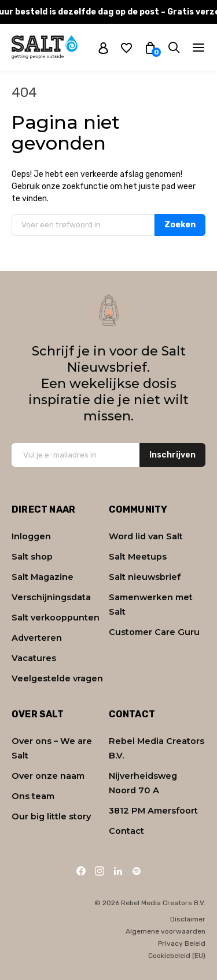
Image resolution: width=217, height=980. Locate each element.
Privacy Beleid (182, 943)
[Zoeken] (174, 47)
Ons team (33, 796)
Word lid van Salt (146, 536)
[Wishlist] (126, 47)
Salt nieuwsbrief (145, 577)
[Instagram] (100, 871)
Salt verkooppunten (56, 618)
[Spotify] (137, 871)
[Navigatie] (198, 48)
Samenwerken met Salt (151, 605)
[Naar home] (45, 47)
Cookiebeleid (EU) (177, 956)
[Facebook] (81, 871)
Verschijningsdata (51, 597)
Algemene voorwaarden (165, 931)
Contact (126, 831)
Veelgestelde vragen (57, 678)
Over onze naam (48, 776)
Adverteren (37, 638)
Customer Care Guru (154, 632)
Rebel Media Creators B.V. (157, 748)
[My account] (103, 48)
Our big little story (51, 816)
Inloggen (31, 536)
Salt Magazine (43, 577)
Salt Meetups (138, 557)
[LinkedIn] (118, 871)
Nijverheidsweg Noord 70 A (143, 783)
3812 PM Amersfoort (153, 811)
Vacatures (34, 658)
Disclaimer (188, 919)
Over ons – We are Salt (52, 748)
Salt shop (32, 557)
